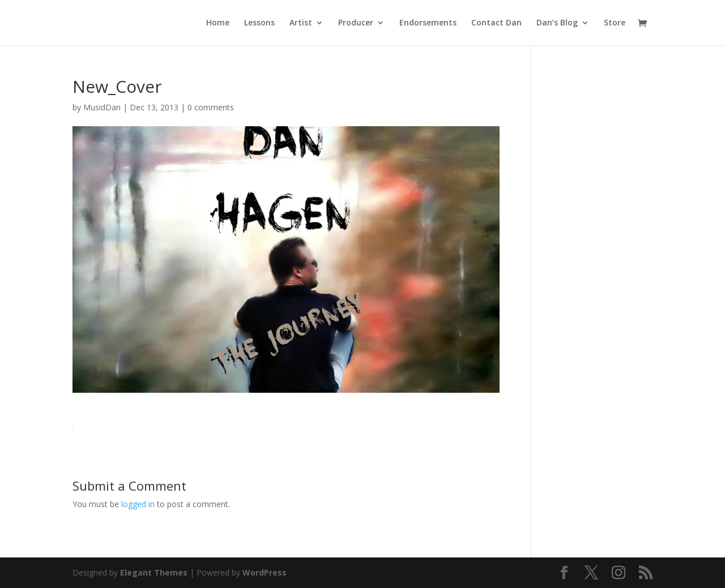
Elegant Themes (154, 572)
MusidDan (102, 107)
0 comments (211, 107)
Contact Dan (496, 23)
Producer (356, 23)
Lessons (259, 23)
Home (218, 23)
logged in (138, 504)
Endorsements (428, 23)
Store (615, 23)
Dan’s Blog (557, 23)
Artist (301, 23)
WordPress (265, 572)
